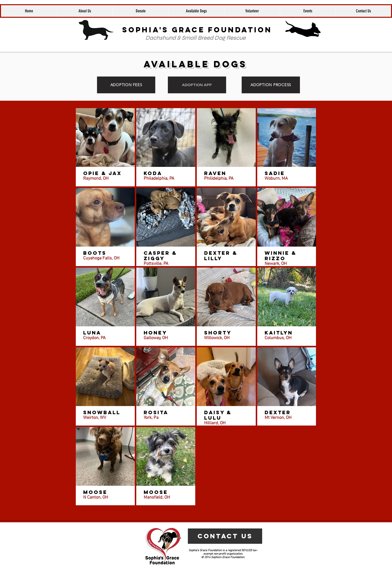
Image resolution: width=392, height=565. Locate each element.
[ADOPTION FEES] (126, 85)
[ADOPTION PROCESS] (271, 85)
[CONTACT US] (225, 536)
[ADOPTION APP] (197, 85)
